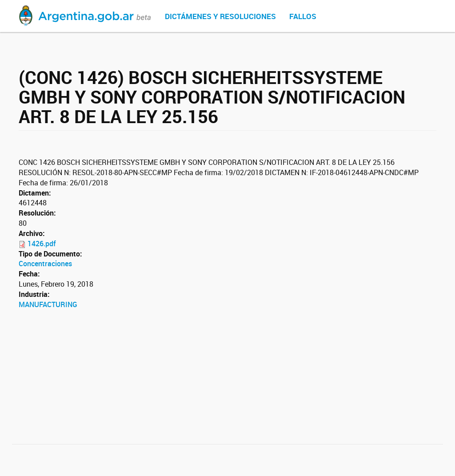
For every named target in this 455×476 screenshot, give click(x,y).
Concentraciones (45, 264)
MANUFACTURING (48, 304)
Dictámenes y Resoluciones (220, 16)
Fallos (303, 16)
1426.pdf (42, 244)
